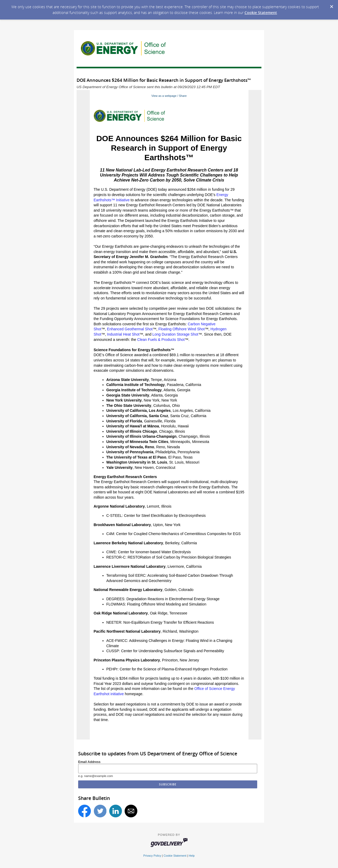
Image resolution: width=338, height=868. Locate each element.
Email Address (89, 762)
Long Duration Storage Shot (175, 334)
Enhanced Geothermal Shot (130, 329)
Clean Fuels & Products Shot (161, 340)
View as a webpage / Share (169, 96)
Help (192, 856)
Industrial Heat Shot (123, 334)
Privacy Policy (152, 856)
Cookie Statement (261, 13)
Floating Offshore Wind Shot (182, 329)
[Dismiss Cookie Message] (331, 5)
